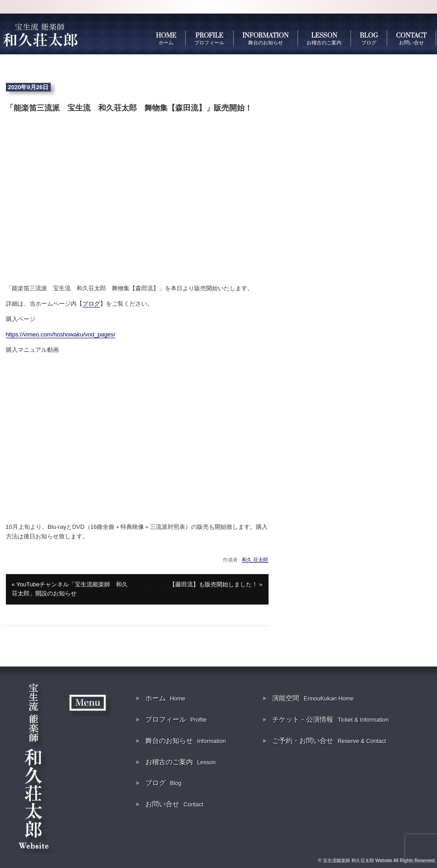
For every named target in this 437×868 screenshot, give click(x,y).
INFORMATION (265, 38)
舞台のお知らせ (186, 741)
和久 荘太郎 (255, 560)
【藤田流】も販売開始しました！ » (216, 584)
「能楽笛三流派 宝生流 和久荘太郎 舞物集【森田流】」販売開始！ (129, 108)
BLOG (369, 38)
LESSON (324, 38)
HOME (166, 38)
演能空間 (313, 698)
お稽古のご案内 (180, 762)
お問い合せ (174, 804)
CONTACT (411, 38)
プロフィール (176, 719)
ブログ (91, 304)
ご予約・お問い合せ (329, 741)
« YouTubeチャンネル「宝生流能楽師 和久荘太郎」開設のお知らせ (70, 589)
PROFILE (209, 38)
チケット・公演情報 (330, 719)
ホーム (165, 698)
